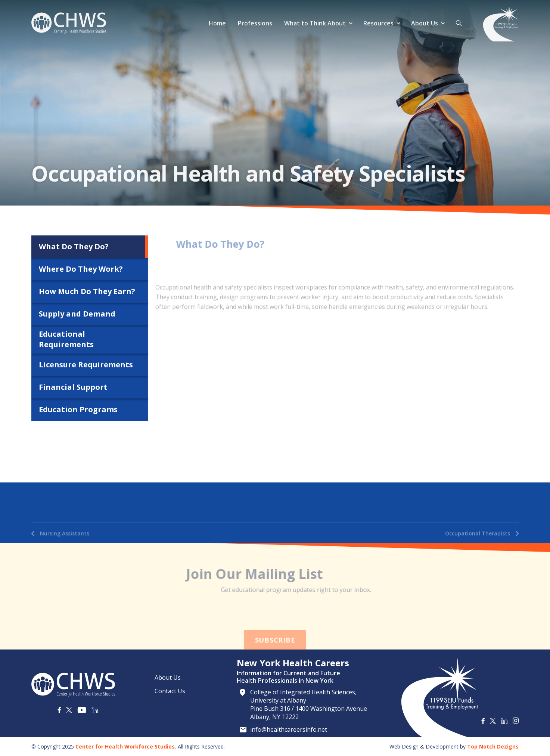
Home (217, 23)
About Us (425, 23)
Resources (378, 23)
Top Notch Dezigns (493, 746)
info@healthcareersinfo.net (289, 729)
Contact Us (170, 691)
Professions (255, 23)
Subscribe (275, 654)
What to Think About (315, 23)
